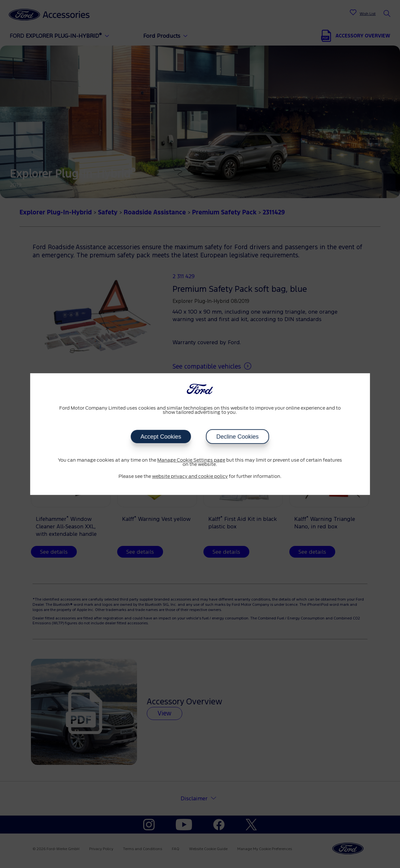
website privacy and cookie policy (190, 477)
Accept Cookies (161, 437)
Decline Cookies (238, 437)
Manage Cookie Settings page (191, 460)
